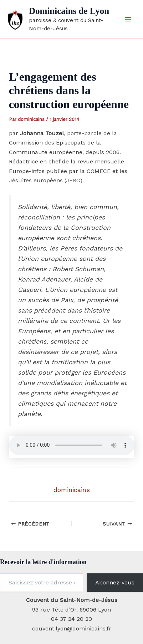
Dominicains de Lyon (69, 11)
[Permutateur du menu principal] (128, 19)
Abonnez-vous (115, 582)
